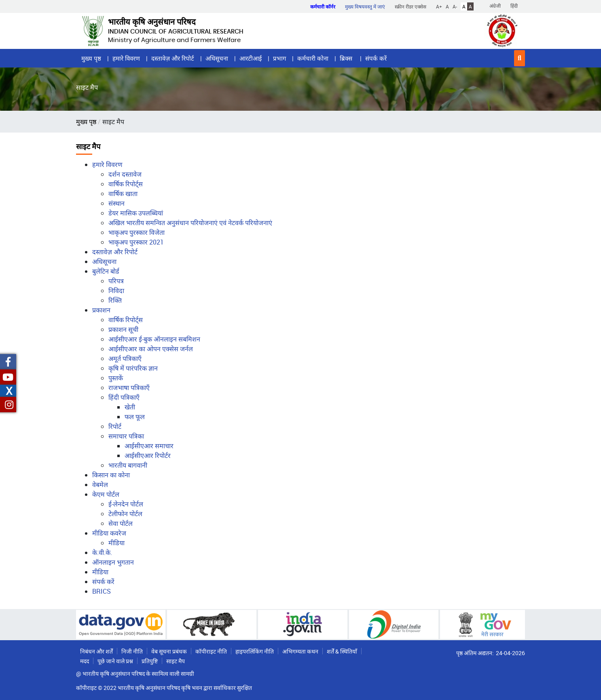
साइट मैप (176, 661)
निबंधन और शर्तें (96, 651)
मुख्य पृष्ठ (91, 58)
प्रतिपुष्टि (150, 661)
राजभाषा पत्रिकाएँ (129, 388)
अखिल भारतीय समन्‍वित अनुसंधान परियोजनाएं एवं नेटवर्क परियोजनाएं (190, 223)
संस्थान (116, 203)
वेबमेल (100, 485)
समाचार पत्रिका (126, 436)
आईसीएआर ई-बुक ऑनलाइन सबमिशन (154, 339)
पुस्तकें (116, 378)
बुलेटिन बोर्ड (106, 271)
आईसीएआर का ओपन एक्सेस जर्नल (151, 349)
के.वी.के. (102, 552)
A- (455, 6)
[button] (520, 58)
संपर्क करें (376, 58)
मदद (85, 661)
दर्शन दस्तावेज (125, 174)
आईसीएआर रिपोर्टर (148, 455)
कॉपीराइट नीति (211, 651)
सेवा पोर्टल (121, 523)
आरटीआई (251, 58)
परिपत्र (116, 281)
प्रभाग (279, 58)
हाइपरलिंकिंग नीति (255, 651)
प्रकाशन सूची (123, 329)
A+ (439, 6)
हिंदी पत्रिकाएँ (124, 397)
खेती (130, 407)
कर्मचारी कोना (313, 58)
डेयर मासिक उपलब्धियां (136, 213)
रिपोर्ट (115, 426)
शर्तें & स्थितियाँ (342, 651)
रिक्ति (115, 300)
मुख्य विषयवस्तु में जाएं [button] (365, 6)
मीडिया (116, 543)
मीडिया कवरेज (109, 533)
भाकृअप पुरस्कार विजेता (136, 232)
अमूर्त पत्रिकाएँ (125, 358)
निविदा (116, 291)
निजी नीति (132, 651)
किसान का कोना (111, 475)
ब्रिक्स (347, 58)
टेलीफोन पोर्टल (125, 514)
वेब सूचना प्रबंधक (169, 651)
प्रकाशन (101, 310)
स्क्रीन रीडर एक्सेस (411, 6)
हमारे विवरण (126, 58)
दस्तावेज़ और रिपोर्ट (173, 58)
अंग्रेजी (495, 6)
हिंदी (514, 6)
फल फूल (135, 417)
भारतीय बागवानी (128, 465)
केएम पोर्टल (106, 494)
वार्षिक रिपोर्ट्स (126, 184)
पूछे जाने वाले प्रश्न (115, 661)
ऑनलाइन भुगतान (113, 562)
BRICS (102, 591)
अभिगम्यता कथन (300, 651)
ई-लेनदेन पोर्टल (126, 504)
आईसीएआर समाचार (149, 446)
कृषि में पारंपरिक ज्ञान (133, 368)
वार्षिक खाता (123, 194)
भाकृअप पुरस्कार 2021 (136, 242)
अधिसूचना (217, 58)
